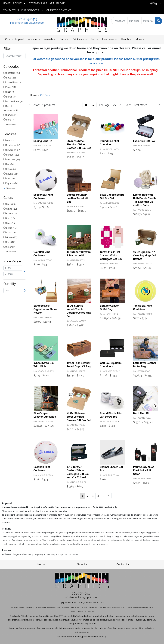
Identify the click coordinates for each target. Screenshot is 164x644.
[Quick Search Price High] (148, 21)
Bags (64, 39)
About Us (82, 564)
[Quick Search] (119, 21)
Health (126, 39)
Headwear (110, 39)
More (140, 39)
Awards (50, 39)
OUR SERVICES (30, 10)
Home (41, 564)
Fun (95, 39)
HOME (7, 3)
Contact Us (123, 564)
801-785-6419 (27, 19)
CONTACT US (11, 10)
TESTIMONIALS (38, 3)
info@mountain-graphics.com (27, 23)
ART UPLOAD (57, 3)
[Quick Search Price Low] (135, 21)
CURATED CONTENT (59, 10)
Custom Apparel (15, 39)
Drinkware (80, 39)
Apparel (34, 39)
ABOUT (17, 3)
